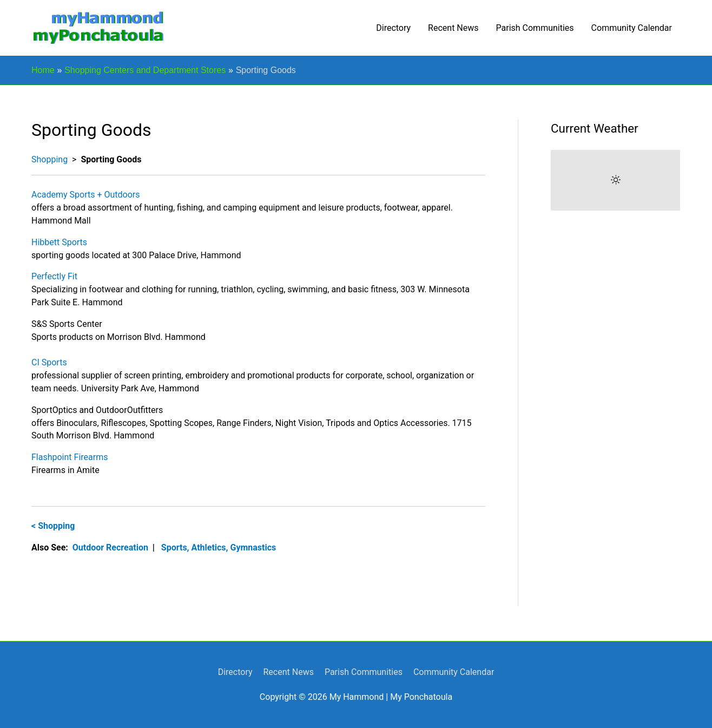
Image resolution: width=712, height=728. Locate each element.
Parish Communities (535, 28)
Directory (393, 28)
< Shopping (53, 526)
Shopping (50, 159)
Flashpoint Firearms (70, 457)
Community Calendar (632, 28)
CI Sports (49, 362)
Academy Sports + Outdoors (86, 195)
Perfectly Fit (54, 276)
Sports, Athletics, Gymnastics (219, 547)
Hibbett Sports (59, 242)
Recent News (453, 28)
